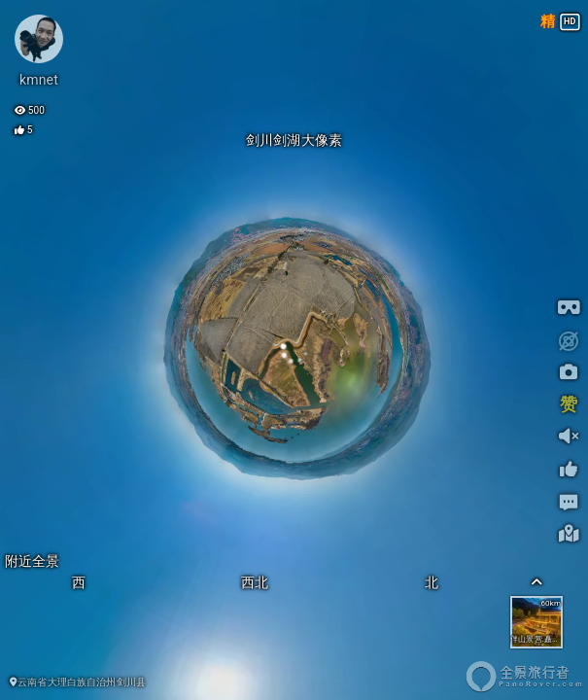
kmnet (39, 80)
